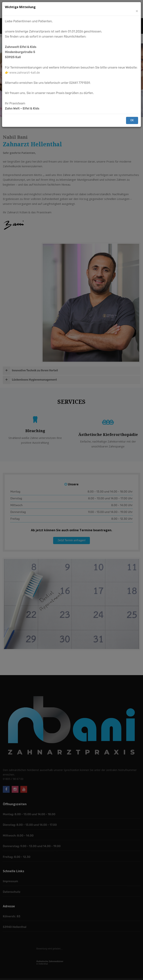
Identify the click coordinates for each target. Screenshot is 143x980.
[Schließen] (137, 11)
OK (132, 120)
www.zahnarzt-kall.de (25, 73)
